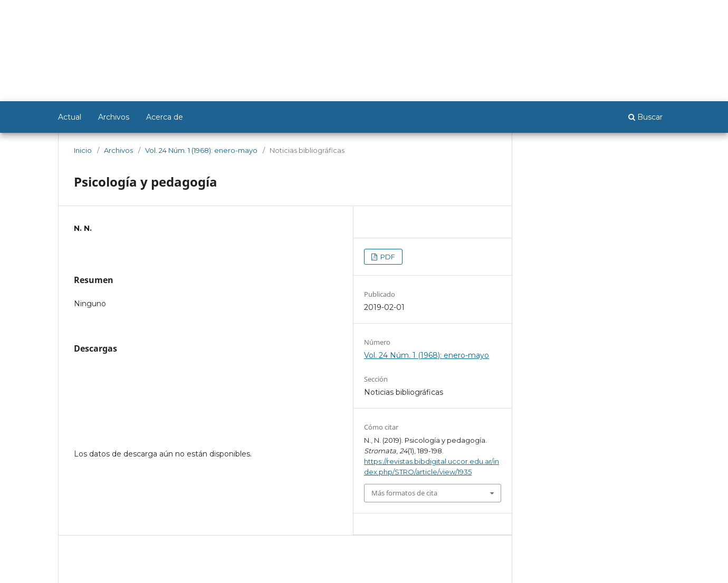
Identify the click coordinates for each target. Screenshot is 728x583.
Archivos (114, 117)
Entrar (660, 14)
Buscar (645, 117)
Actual (70, 117)
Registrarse (619, 14)
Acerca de (165, 117)
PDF (387, 257)
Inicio (83, 150)
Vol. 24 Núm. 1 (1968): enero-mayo (201, 150)
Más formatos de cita (404, 493)
